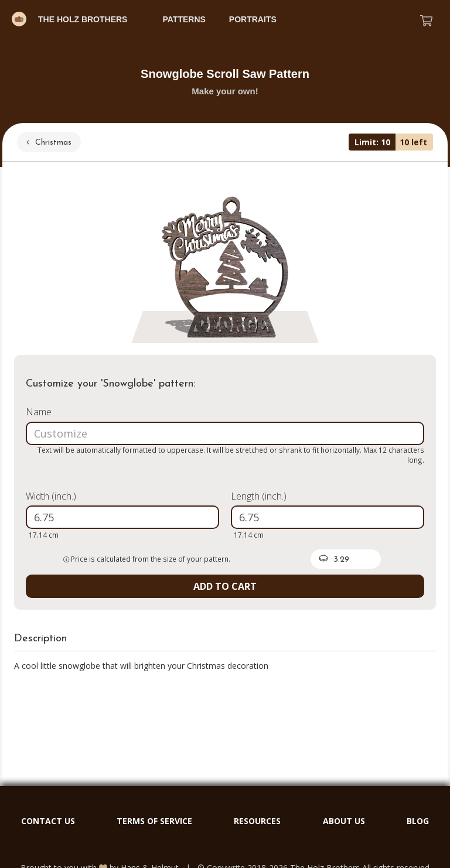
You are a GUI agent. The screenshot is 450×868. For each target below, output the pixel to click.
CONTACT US (48, 821)
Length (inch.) (259, 496)
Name (39, 412)
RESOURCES (257, 821)
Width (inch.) (51, 496)
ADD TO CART (225, 586)
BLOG (418, 821)
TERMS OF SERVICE (154, 821)
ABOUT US (344, 821)
